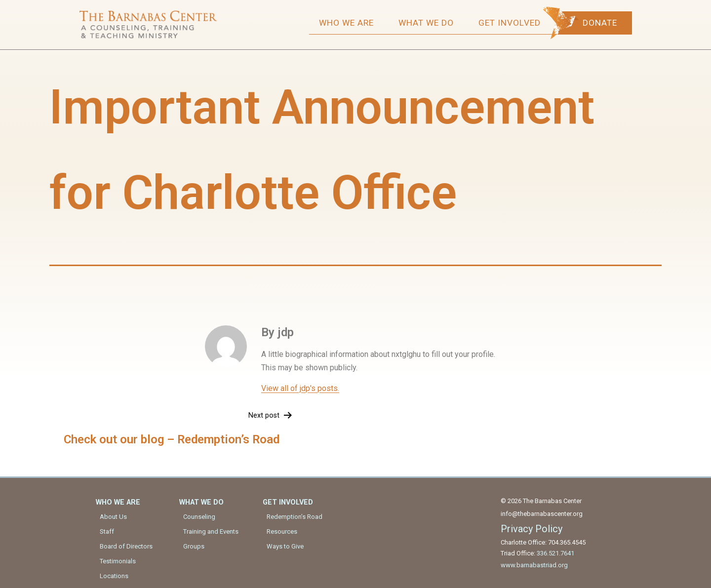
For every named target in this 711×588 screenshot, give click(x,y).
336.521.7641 (555, 553)
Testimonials (118, 561)
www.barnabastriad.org (534, 565)
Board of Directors (126, 546)
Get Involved (512, 23)
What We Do (429, 23)
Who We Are (349, 23)
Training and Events (211, 531)
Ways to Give (285, 546)
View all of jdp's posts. (300, 388)
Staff (107, 531)
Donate (602, 23)
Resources (282, 531)
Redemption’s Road (295, 516)
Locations (114, 575)
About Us (113, 516)
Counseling (199, 516)
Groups (194, 546)
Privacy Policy (532, 528)
